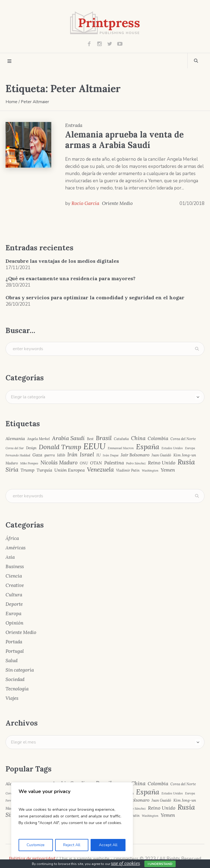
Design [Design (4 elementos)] (31, 448)
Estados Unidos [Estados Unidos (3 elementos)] (172, 448)
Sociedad (15, 679)
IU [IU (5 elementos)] (98, 455)
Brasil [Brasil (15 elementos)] (104, 438)
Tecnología (17, 689)
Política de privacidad (32, 859)
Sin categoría (20, 670)
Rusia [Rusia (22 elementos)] (186, 462)
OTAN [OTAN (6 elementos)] (96, 463)
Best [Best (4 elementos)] (90, 439)
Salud (11, 661)
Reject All (72, 845)
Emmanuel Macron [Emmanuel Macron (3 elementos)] (121, 448)
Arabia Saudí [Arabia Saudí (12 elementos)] (68, 438)
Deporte (14, 604)
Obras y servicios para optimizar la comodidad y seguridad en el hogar (95, 297)
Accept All (108, 845)
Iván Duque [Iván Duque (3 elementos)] (111, 455)
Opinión (14, 623)
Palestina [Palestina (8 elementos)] (114, 463)
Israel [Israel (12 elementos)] (87, 454)
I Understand (160, 864)
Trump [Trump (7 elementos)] (27, 470)
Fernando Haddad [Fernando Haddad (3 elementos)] (18, 455)
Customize (36, 845)
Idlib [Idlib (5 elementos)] (61, 455)
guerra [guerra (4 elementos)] (50, 455)
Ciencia (14, 576)
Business (15, 566)
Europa (13, 614)
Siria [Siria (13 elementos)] (12, 470)
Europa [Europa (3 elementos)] (190, 448)
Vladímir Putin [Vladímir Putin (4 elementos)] (128, 470)
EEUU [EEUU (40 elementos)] (94, 446)
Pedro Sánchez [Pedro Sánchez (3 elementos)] (136, 463)
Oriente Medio (117, 203)
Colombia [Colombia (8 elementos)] (158, 439)
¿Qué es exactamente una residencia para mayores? (71, 278)
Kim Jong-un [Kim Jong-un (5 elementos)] (185, 455)
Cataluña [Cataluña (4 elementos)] (121, 439)
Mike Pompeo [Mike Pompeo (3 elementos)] (29, 463)
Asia (10, 557)
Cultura (14, 595)
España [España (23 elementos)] (148, 447)
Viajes (12, 698)
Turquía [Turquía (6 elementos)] (44, 470)
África (12, 538)
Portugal (15, 651)
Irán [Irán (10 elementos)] (72, 455)
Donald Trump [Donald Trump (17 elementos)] (60, 447)
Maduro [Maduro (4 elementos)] (12, 463)
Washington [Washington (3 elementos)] (150, 471)
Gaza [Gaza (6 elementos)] (37, 455)
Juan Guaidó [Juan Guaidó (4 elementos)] (161, 455)
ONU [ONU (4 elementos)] (84, 463)
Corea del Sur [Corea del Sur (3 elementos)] (15, 448)
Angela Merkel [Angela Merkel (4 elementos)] (39, 439)
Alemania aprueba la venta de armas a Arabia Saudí (124, 140)
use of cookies (126, 863)
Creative (15, 585)
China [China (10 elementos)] (138, 438)
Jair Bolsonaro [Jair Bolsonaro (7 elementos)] (135, 455)
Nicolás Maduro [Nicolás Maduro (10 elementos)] (59, 463)
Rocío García (85, 203)
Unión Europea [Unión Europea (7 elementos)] (70, 470)
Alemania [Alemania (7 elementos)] (15, 438)
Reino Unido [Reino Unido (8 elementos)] (162, 463)
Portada (14, 642)
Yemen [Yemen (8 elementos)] (168, 470)
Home (11, 102)
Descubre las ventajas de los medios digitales (62, 261)
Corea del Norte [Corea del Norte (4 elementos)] (183, 439)
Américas (16, 548)
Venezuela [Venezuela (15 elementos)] (100, 470)
